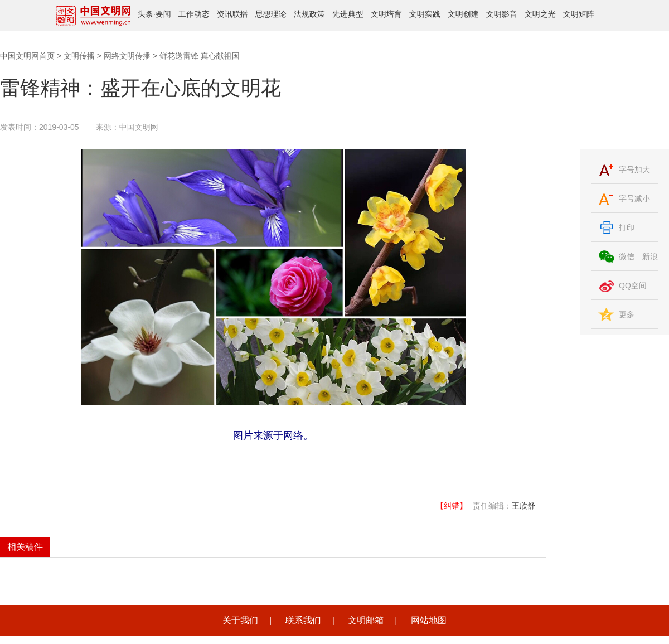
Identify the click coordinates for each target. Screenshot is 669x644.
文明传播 (79, 56)
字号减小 (634, 198)
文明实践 (425, 14)
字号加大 (634, 170)
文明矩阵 (579, 14)
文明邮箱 (366, 620)
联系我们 (303, 620)
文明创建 (463, 14)
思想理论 (271, 14)
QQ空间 (633, 285)
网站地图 (429, 620)
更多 (627, 314)
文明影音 (502, 14)
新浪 (650, 256)
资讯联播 (232, 14)
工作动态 (194, 14)
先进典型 (348, 14)
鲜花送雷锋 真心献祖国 (200, 56)
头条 (146, 14)
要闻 (163, 14)
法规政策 (309, 14)
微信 (627, 256)
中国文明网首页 (27, 56)
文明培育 (386, 14)
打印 (627, 227)
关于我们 (240, 620)
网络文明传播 (127, 56)
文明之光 (540, 14)
